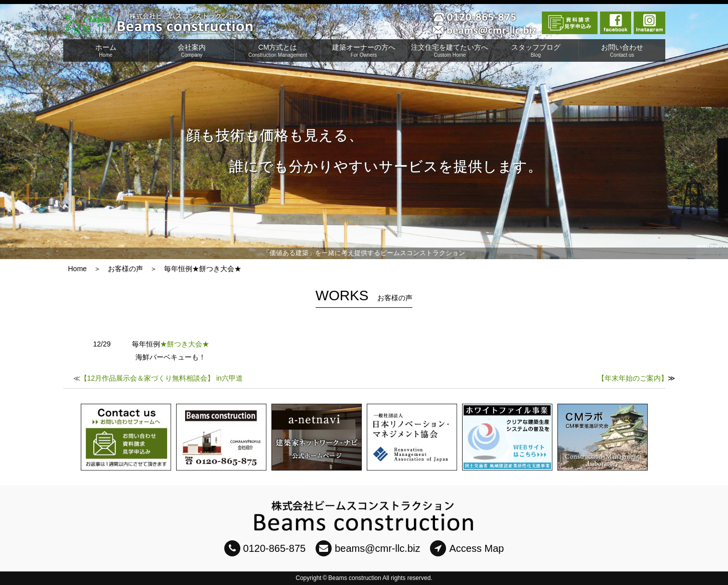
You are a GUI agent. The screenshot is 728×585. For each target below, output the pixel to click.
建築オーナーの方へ (364, 50)
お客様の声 (125, 269)
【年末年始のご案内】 (633, 378)
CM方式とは (277, 50)
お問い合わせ (622, 50)
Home (78, 269)
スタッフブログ (536, 50)
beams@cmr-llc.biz (368, 548)
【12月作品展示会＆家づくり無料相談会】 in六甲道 (162, 378)
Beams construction (354, 578)
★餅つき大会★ (185, 344)
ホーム (106, 50)
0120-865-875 (265, 548)
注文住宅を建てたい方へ (450, 50)
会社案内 (192, 50)
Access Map (467, 548)
